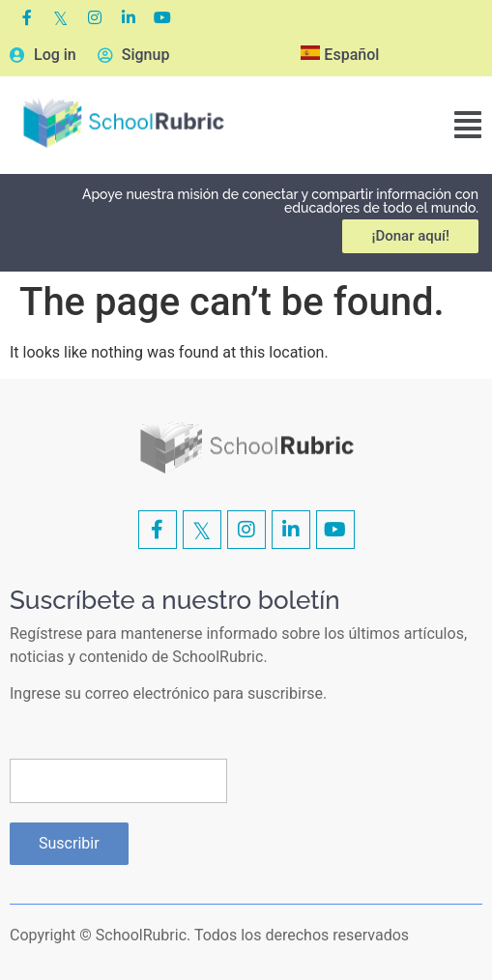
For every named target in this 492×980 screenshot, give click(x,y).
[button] (468, 125)
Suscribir (69, 843)
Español (340, 55)
